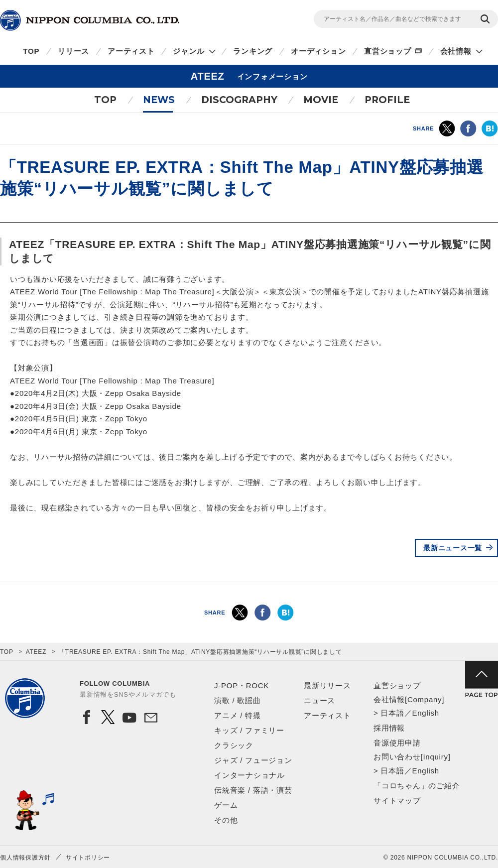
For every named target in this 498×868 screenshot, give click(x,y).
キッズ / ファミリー (249, 730)
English (425, 713)
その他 (226, 820)
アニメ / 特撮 (238, 715)
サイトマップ (397, 801)
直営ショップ (388, 51)
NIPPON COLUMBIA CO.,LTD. (90, 20)
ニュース (319, 700)
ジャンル (188, 51)
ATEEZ (36, 652)
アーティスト (131, 51)
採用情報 (389, 728)
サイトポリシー (88, 858)
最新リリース (327, 685)
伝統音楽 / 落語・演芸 (253, 790)
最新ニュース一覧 (453, 548)
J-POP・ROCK (242, 685)
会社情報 (456, 51)
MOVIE (321, 100)
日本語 (392, 713)
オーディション (318, 51)
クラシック (234, 745)
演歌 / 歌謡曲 (238, 700)
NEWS (159, 100)
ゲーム (226, 805)
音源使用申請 (397, 743)
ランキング (253, 51)
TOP (31, 51)
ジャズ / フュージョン (253, 760)
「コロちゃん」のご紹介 (417, 786)
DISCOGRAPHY (239, 100)
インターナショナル (249, 775)
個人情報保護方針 (25, 858)
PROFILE (387, 100)
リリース (73, 51)
